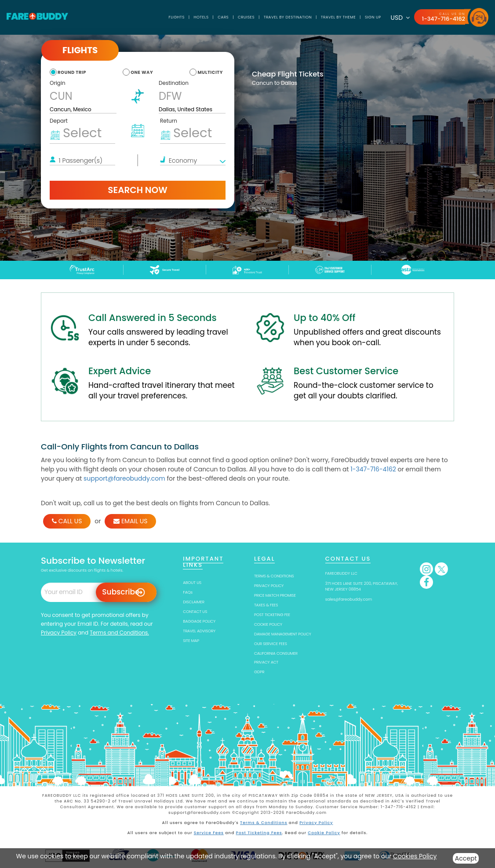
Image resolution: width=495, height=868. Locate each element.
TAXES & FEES (266, 605)
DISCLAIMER (194, 602)
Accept (466, 858)
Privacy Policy (59, 633)
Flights (174, 17)
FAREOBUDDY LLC (341, 573)
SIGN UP (372, 17)
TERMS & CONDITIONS (274, 576)
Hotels (198, 17)
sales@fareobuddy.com (349, 599)
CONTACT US (195, 612)
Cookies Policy (415, 856)
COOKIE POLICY (268, 624)
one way (142, 72)
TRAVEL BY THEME (337, 17)
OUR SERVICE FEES (271, 644)
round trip (72, 72)
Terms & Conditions (264, 823)
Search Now (137, 190)
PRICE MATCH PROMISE (275, 595)
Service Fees (209, 832)
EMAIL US (130, 521)
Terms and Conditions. (119, 633)
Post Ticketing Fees (259, 832)
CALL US (67, 521)
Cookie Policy (324, 832)
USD (399, 18)
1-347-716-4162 (443, 19)
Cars (220, 17)
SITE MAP (191, 641)
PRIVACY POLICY (269, 586)
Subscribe (121, 592)
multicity (210, 72)
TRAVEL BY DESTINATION (286, 17)
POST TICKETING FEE (272, 615)
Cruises (244, 17)
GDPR (259, 672)
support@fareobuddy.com (124, 478)
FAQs (188, 592)
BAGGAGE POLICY (199, 621)
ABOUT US (192, 583)
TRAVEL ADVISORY (199, 631)
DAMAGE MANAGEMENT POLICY (283, 634)
